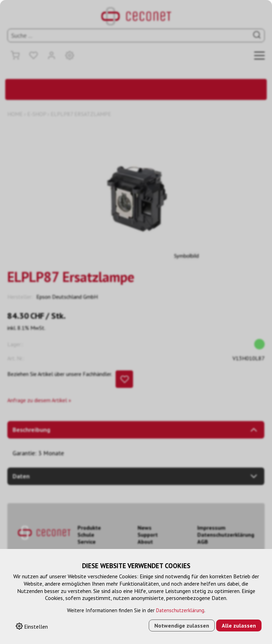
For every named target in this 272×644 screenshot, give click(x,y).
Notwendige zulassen (182, 625)
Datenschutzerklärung (180, 610)
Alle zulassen (239, 625)
